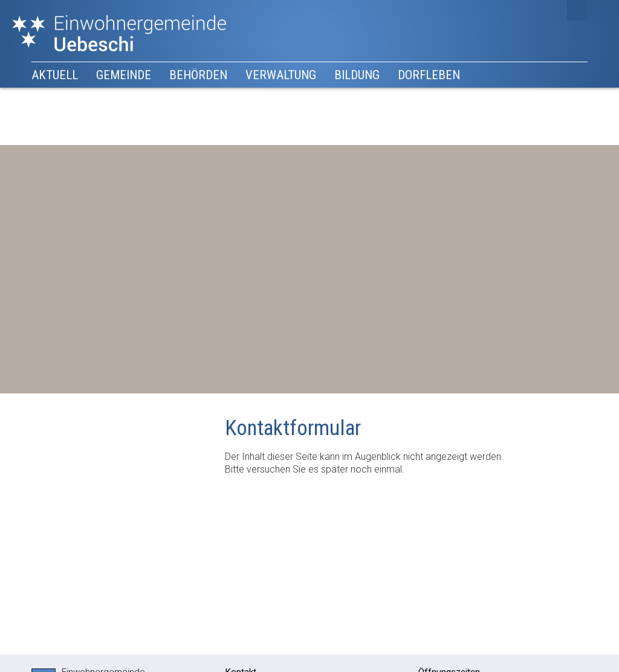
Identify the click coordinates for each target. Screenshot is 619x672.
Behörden (198, 75)
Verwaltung (281, 75)
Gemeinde (124, 75)
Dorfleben (429, 75)
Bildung (357, 75)
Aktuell (55, 75)
